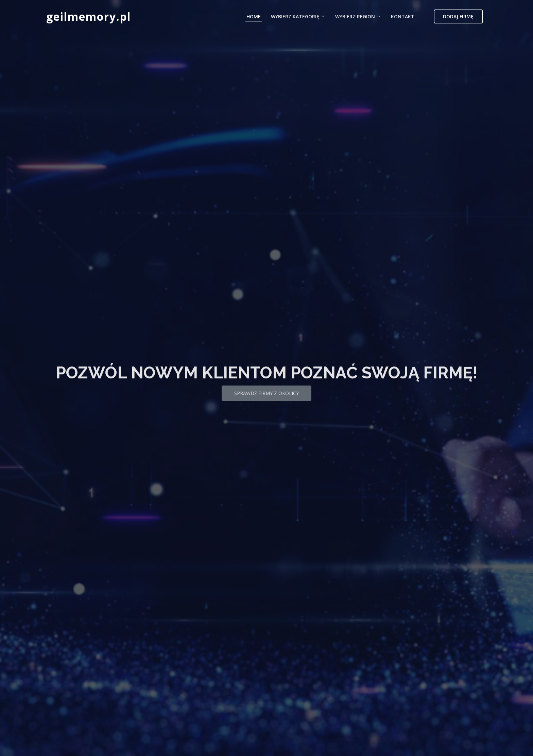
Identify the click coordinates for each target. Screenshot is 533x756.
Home (254, 16)
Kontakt (403, 16)
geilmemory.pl (89, 16)
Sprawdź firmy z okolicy (266, 400)
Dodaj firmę (458, 16)
